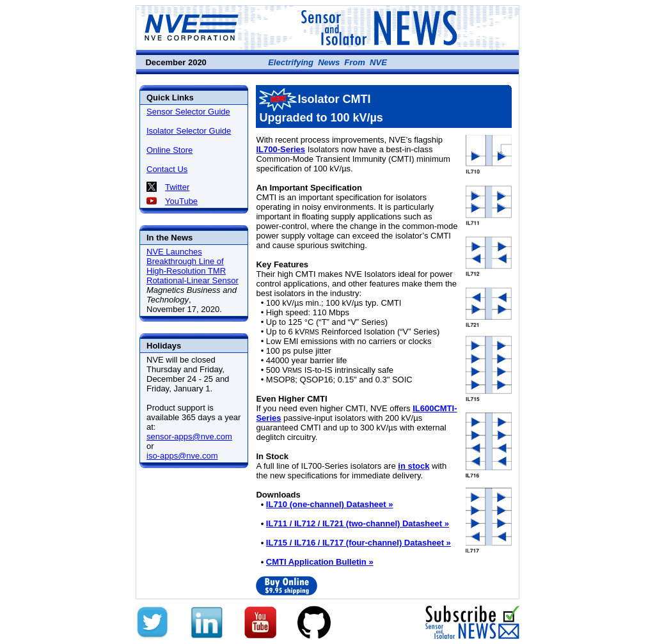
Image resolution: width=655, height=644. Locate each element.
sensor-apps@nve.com (189, 436)
